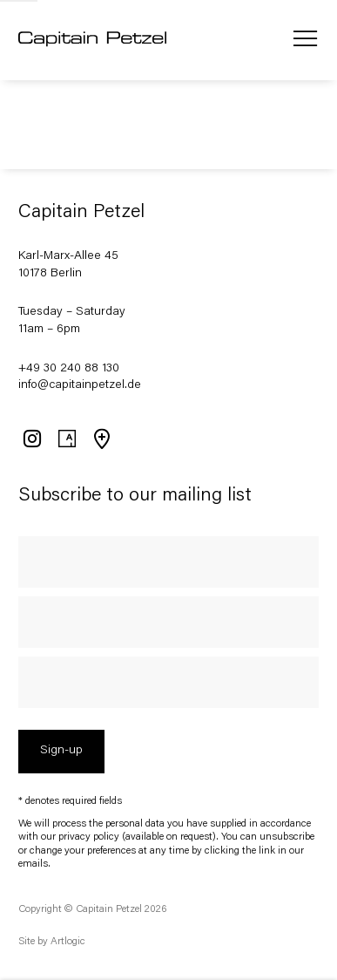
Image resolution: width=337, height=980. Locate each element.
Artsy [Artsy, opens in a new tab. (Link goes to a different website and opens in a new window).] (66, 439)
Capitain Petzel (92, 40)
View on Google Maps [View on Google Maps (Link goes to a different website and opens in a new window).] (101, 439)
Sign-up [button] (61, 751)
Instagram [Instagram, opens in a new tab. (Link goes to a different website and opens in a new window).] (31, 439)
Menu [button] (305, 40)
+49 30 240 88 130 (69, 369)
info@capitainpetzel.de (80, 385)
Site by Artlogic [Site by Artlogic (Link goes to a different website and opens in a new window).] (52, 942)
